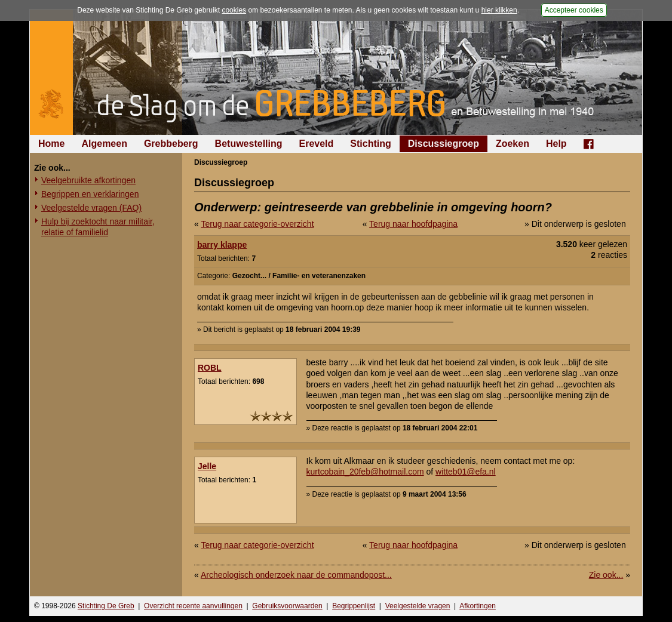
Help (556, 144)
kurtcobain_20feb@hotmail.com (365, 472)
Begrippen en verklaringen (90, 194)
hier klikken (499, 10)
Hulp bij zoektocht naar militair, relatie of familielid (98, 227)
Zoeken (513, 144)
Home (51, 144)
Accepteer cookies (574, 10)
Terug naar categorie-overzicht (257, 224)
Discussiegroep (444, 144)
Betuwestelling (249, 144)
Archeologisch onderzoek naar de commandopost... (296, 575)
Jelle (207, 466)
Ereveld (317, 144)
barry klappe (222, 245)
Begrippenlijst (354, 606)
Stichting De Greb (106, 606)
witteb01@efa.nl (466, 472)
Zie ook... (606, 575)
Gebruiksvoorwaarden (287, 606)
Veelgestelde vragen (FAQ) (91, 208)
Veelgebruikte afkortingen (88, 180)
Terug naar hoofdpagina (413, 224)
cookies (234, 10)
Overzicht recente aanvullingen (193, 606)
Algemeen (104, 144)
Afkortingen (478, 606)
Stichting (370, 144)
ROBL (210, 368)
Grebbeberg (171, 144)
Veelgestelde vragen (418, 606)
